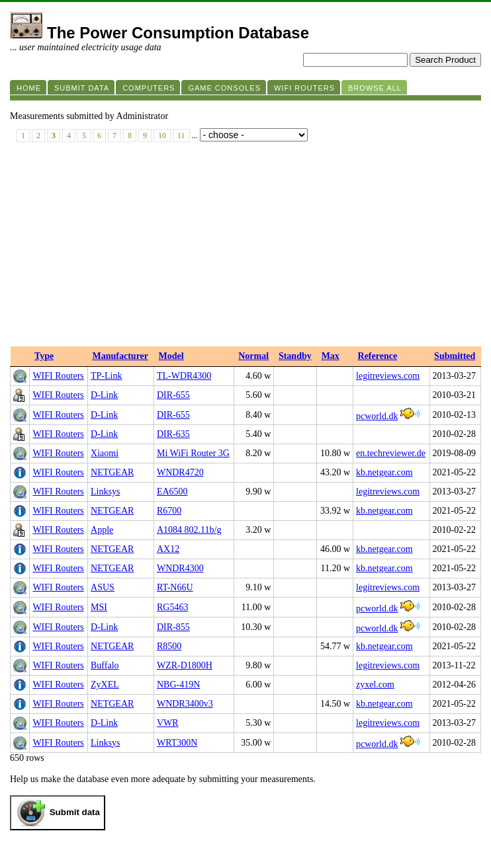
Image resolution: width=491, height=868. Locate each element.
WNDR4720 (180, 472)
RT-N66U (175, 587)
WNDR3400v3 (185, 704)
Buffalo (105, 665)
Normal (253, 356)
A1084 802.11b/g (189, 530)
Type (44, 356)
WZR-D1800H (185, 665)
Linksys (105, 492)
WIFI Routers (58, 376)
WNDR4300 (180, 568)
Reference (378, 356)
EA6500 (172, 492)
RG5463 (172, 607)
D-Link (104, 395)
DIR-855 (173, 627)
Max (331, 356)
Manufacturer (121, 356)
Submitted (455, 356)
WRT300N (177, 743)
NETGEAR (112, 472)
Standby (295, 356)
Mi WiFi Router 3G (193, 453)
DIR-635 (173, 434)
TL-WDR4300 (184, 376)
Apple (102, 530)
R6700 (169, 511)
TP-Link (106, 376)
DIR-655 (173, 395)
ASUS (103, 587)
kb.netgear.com (384, 472)
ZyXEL (105, 685)
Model (171, 356)
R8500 (169, 646)
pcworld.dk (377, 416)
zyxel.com (375, 685)
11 (181, 136)
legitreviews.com (388, 376)
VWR (168, 723)
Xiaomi (105, 453)
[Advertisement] (246, 247)
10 (162, 136)
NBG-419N (178, 685)
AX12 (168, 549)
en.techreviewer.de (391, 453)
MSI (99, 607)
